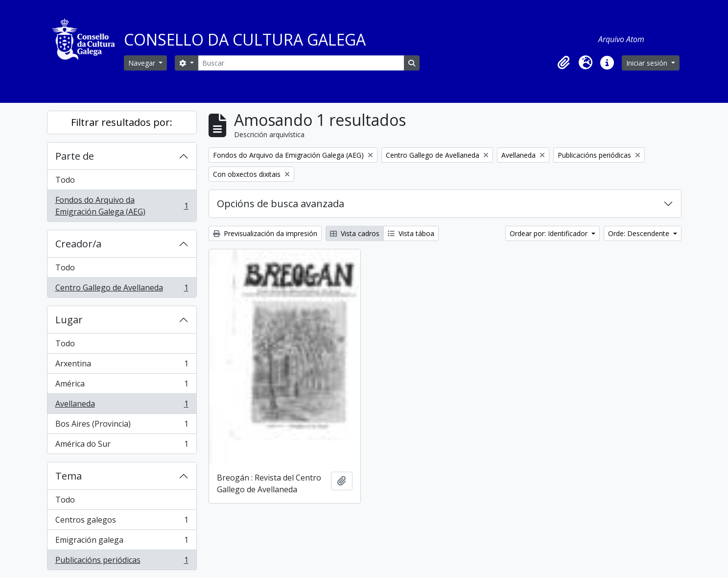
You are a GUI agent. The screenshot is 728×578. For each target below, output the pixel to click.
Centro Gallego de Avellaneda (122, 289)
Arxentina (122, 366)
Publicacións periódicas (122, 562)
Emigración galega (122, 542)
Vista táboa (411, 233)
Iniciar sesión (648, 63)
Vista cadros (355, 233)
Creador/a (78, 244)
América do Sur (122, 446)
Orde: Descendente (640, 233)
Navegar (143, 63)
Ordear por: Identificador (550, 233)
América (122, 386)
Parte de (75, 156)
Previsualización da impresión (265, 233)
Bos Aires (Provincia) (122, 426)
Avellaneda (122, 406)
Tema (69, 476)
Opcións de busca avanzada (281, 204)
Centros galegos (122, 522)
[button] (564, 63)
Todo (65, 180)
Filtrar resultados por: (122, 122)
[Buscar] (301, 63)
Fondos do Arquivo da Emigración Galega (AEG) (122, 206)
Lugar (69, 320)
